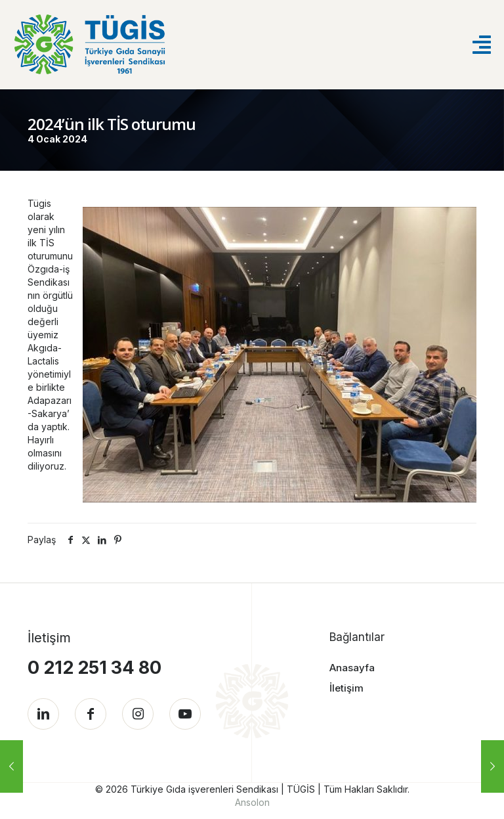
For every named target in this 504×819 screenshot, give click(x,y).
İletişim (346, 688)
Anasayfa (352, 668)
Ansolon (252, 802)
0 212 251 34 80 (94, 668)
